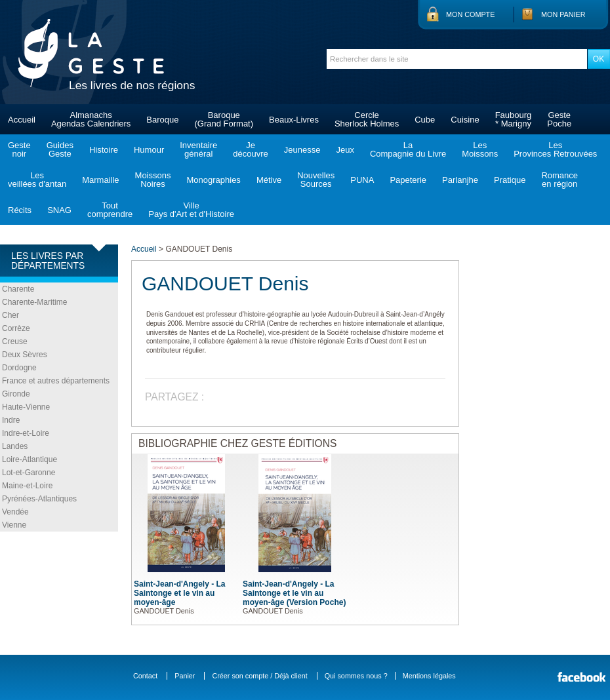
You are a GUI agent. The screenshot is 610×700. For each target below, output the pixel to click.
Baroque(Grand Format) (224, 119)
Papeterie (408, 180)
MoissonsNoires (153, 180)
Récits (20, 210)
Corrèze (16, 328)
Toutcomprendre (110, 210)
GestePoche (559, 119)
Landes (15, 446)
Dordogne (19, 368)
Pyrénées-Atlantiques (39, 499)
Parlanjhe (460, 180)
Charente (18, 289)
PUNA (362, 180)
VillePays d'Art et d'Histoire (191, 210)
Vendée (15, 512)
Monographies (213, 180)
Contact (145, 676)
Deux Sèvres (25, 355)
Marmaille (100, 180)
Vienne (14, 525)
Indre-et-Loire (26, 433)
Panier (185, 676)
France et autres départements (56, 381)
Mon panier (563, 14)
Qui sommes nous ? (356, 676)
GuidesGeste (60, 149)
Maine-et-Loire (27, 486)
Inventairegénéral (198, 149)
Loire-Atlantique (30, 459)
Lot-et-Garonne (29, 473)
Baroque (162, 120)
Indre (11, 420)
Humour (149, 150)
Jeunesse (302, 150)
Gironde (16, 394)
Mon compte (470, 14)
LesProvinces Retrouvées (555, 149)
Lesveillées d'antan (37, 180)
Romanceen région (559, 180)
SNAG (59, 210)
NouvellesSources (316, 180)
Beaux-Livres (294, 120)
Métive (269, 180)
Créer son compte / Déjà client (259, 676)
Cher (10, 315)
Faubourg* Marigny (514, 119)
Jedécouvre (250, 149)
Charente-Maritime (34, 302)
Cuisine (465, 120)
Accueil (22, 120)
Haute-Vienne (26, 407)
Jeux (345, 150)
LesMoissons (480, 149)
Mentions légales (429, 676)
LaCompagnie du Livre (408, 149)
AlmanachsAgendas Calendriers (91, 119)
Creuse (15, 341)
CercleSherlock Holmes (367, 119)
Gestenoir (19, 149)
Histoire (104, 150)
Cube (425, 120)
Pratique (510, 180)
